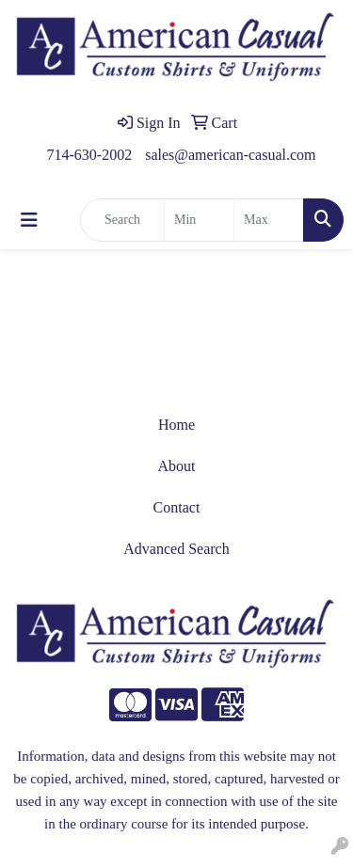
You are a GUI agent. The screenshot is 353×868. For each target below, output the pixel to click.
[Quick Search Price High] (269, 220)
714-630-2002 (90, 155)
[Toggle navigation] (29, 220)
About (177, 466)
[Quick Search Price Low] (199, 220)
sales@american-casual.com (230, 155)
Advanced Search (176, 549)
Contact (177, 507)
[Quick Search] (122, 220)
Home (176, 425)
